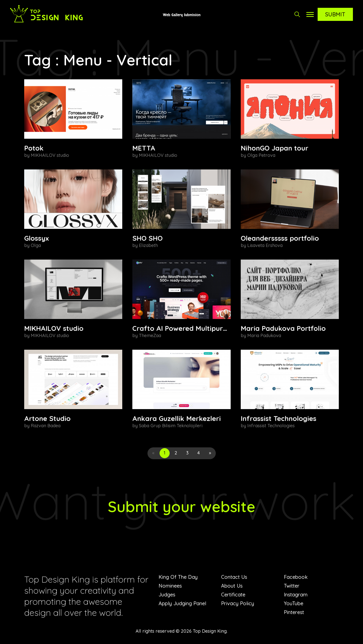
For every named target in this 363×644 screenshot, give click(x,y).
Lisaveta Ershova (265, 245)
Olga (36, 245)
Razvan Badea (46, 426)
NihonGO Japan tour (275, 148)
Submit (335, 14)
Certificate (233, 595)
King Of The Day (178, 577)
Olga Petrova (261, 155)
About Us (232, 586)
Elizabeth (148, 245)
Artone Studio (47, 418)
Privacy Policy (238, 603)
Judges (167, 595)
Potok (34, 148)
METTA (144, 148)
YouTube (294, 603)
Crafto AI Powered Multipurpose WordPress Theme (217, 328)
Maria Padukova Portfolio (283, 328)
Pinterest (294, 612)
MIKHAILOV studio (50, 155)
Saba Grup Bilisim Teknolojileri (171, 426)
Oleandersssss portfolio (280, 238)
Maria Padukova (264, 335)
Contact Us (234, 577)
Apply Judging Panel (182, 603)
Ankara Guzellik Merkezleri (177, 418)
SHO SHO (147, 238)
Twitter (292, 586)
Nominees (170, 586)
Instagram (296, 595)
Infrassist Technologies (279, 418)
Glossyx (37, 238)
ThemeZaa (150, 335)
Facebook (296, 577)
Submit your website (182, 506)
